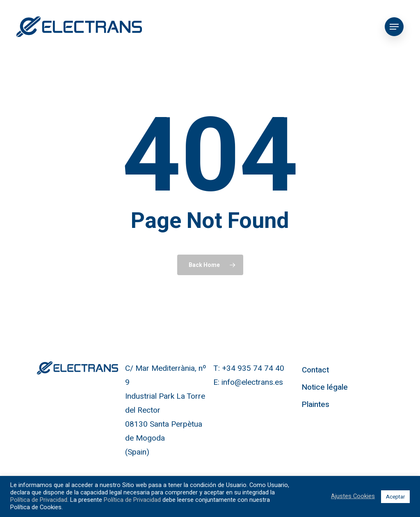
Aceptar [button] (395, 497)
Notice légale (325, 387)
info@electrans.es (252, 382)
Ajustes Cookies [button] (353, 496)
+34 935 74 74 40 (253, 368)
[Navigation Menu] (394, 27)
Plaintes (316, 404)
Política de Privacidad (39, 500)
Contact (315, 370)
